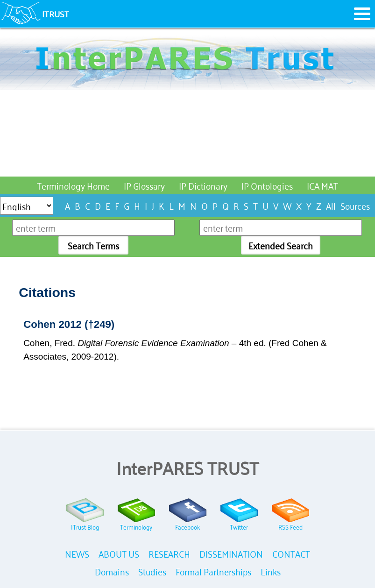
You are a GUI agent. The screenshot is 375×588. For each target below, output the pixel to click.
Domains (112, 571)
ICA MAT (322, 185)
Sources (355, 205)
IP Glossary (144, 185)
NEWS (77, 553)
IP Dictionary (203, 185)
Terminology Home (73, 185)
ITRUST (56, 14)
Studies (152, 571)
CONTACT (291, 553)
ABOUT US (119, 553)
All (331, 205)
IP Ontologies (267, 185)
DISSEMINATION (231, 553)
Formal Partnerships (213, 571)
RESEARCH (169, 553)
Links (271, 571)
